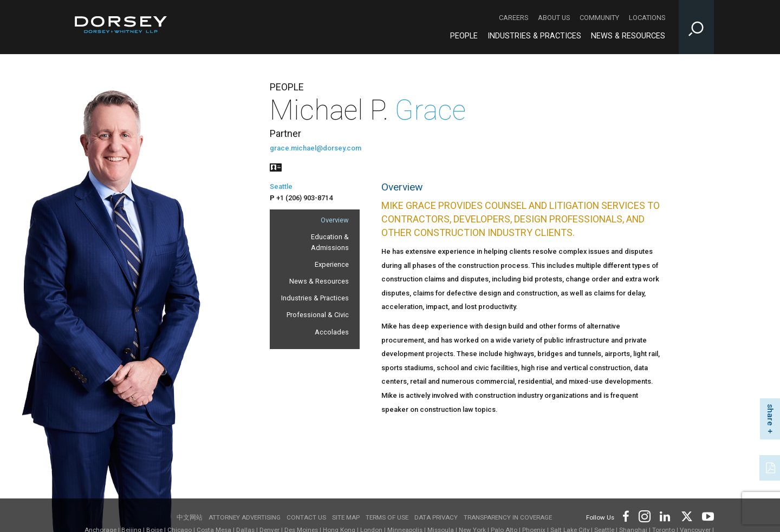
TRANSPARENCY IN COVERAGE (508, 517)
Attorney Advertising (245, 517)
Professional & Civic (318, 315)
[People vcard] (276, 166)
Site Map (346, 517)
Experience (332, 264)
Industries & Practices (315, 298)
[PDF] (771, 467)
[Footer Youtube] (706, 515)
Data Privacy (436, 517)
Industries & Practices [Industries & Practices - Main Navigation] (534, 36)
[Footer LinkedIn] (665, 515)
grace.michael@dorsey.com (316, 148)
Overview (335, 220)
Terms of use (387, 517)
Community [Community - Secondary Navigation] (599, 18)
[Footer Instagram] (644, 515)
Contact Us (306, 517)
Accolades (332, 332)
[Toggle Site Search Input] (696, 27)
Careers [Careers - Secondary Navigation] (513, 18)
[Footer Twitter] (686, 515)
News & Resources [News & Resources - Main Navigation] (628, 36)
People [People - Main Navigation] (464, 36)
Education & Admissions (330, 242)
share (770, 415)
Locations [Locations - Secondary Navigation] (647, 18)
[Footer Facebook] (625, 515)
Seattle (281, 186)
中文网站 (190, 517)
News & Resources (319, 281)
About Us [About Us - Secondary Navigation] (554, 18)
